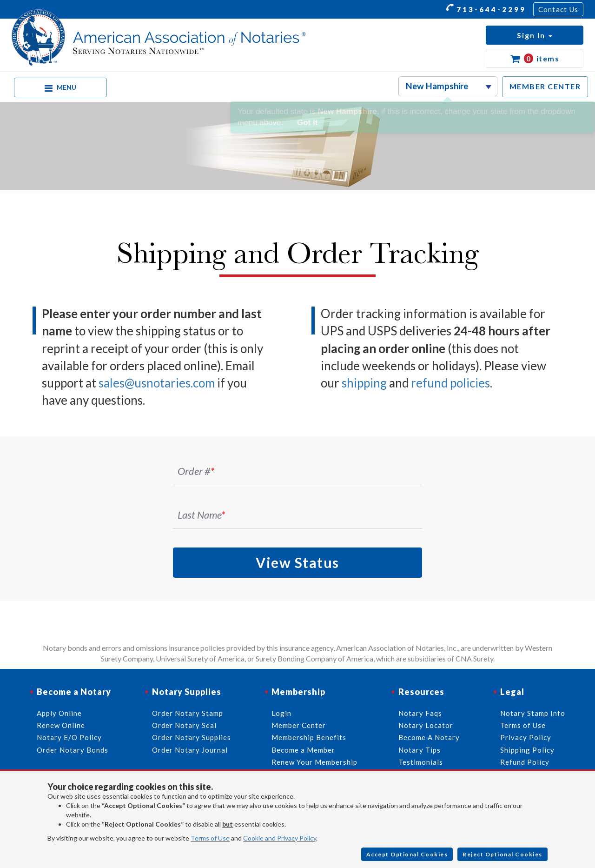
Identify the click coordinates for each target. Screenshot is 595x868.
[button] (535, 35)
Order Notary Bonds (73, 750)
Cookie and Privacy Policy (280, 838)
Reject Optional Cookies (502, 854)
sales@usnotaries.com (157, 383)
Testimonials (421, 762)
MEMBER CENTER (545, 86)
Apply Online (59, 713)
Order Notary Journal (190, 750)
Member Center (299, 725)
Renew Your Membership (314, 762)
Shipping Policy (527, 750)
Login (281, 713)
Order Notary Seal (184, 725)
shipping (364, 383)
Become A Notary (429, 737)
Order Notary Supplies (192, 737)
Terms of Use (210, 838)
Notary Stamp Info (533, 713)
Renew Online (61, 725)
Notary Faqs (420, 713)
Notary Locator (426, 725)
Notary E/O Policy (69, 737)
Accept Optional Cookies (407, 854)
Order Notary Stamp (188, 713)
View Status (297, 562)
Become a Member (303, 750)
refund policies (450, 383)
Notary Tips (420, 750)
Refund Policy (525, 762)
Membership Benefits (309, 737)
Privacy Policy (526, 737)
